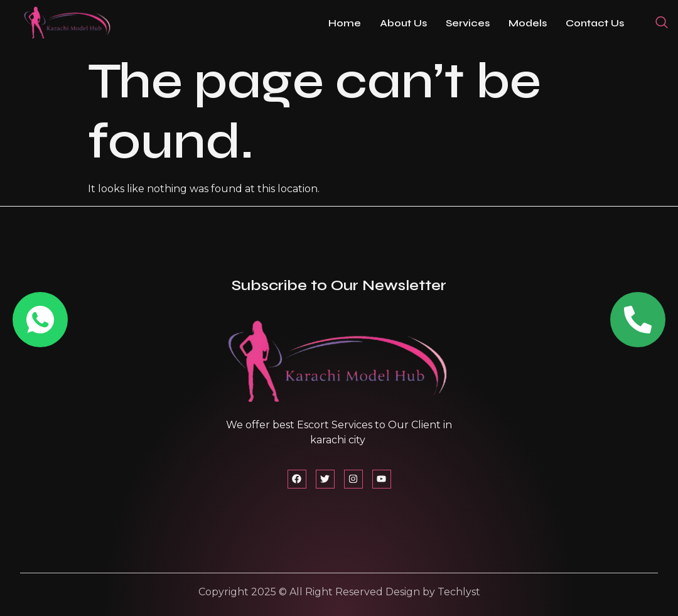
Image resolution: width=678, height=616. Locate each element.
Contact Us (595, 23)
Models (528, 23)
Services (468, 23)
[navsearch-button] (662, 23)
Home (345, 23)
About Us (403, 23)
